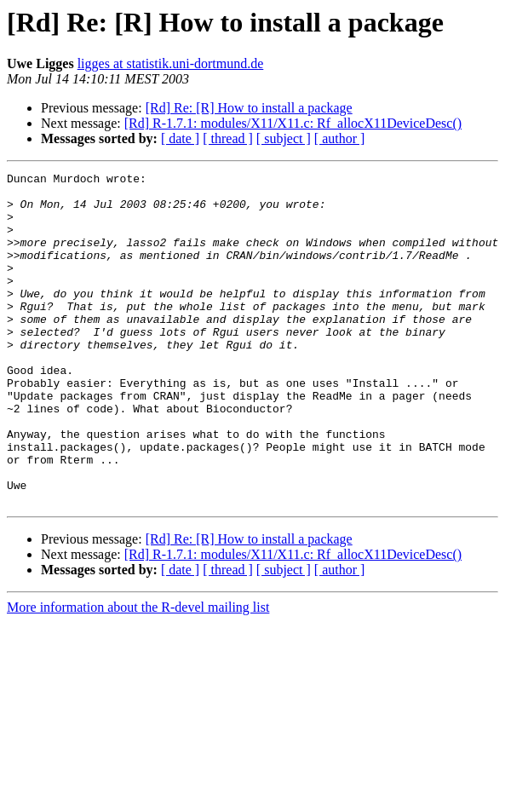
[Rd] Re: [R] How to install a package (249, 108)
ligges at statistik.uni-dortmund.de (171, 63)
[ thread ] (228, 138)
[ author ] (340, 138)
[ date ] (180, 138)
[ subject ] (284, 138)
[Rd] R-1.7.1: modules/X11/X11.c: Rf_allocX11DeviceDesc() (293, 123)
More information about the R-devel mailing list (138, 674)
